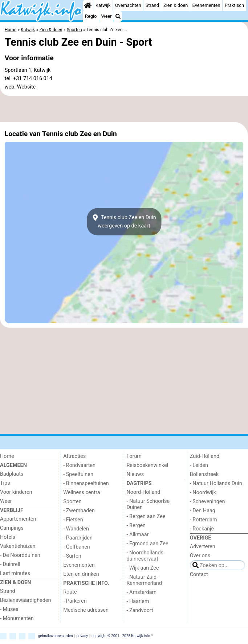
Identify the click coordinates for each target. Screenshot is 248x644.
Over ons (200, 556)
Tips (5, 483)
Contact (199, 575)
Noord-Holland (144, 492)
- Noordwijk (203, 493)
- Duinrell (10, 564)
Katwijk (103, 5)
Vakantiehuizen (18, 546)
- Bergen (136, 526)
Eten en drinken (81, 574)
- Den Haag (203, 511)
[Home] (88, 5)
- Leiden (199, 465)
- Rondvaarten (79, 465)
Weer (107, 16)
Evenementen (206, 5)
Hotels (8, 537)
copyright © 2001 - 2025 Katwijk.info (121, 636)
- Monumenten (17, 618)
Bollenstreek (204, 474)
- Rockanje (202, 529)
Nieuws (135, 474)
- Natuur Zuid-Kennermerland (144, 580)
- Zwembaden (79, 511)
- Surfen (72, 556)
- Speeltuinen (78, 474)
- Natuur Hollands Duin (216, 483)
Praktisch (234, 5)
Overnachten (128, 5)
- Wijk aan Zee (143, 568)
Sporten (72, 502)
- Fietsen (73, 520)
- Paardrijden (78, 538)
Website (27, 87)
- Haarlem (138, 601)
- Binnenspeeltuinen (86, 483)
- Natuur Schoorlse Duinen (148, 504)
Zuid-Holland (205, 456)
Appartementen (18, 519)
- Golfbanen (77, 547)
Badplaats (12, 474)
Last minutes (15, 573)
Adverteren (203, 547)
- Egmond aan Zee (148, 544)
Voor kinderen (16, 492)
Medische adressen (86, 610)
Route (70, 592)
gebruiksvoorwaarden (56, 636)
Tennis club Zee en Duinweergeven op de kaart (124, 222)
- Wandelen (76, 529)
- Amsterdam (142, 592)
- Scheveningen (208, 502)
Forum (134, 456)
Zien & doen (176, 5)
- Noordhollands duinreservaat (145, 556)
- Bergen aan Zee (146, 516)
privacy (82, 636)
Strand (152, 5)
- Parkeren (75, 601)
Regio (91, 16)
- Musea (9, 609)
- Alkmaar (138, 535)
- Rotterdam (204, 520)
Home (7, 456)
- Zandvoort (140, 610)
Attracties (74, 456)
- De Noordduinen (20, 555)
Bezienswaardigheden (25, 600)
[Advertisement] (124, 109)
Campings (12, 528)
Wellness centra (82, 493)
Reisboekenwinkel (148, 465)
